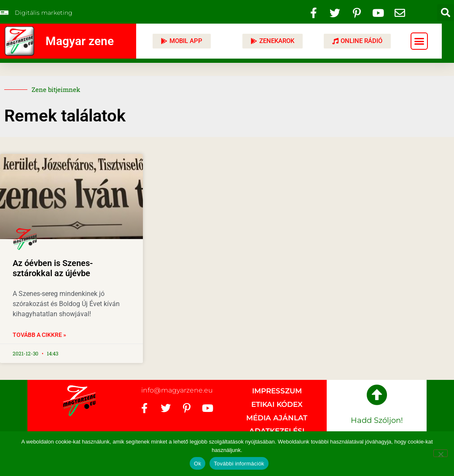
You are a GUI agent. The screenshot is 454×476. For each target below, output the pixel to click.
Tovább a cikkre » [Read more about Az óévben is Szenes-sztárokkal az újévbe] (39, 335)
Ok (197, 464)
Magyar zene (80, 41)
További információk (239, 464)
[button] (446, 13)
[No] (441, 453)
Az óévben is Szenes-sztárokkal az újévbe (53, 268)
